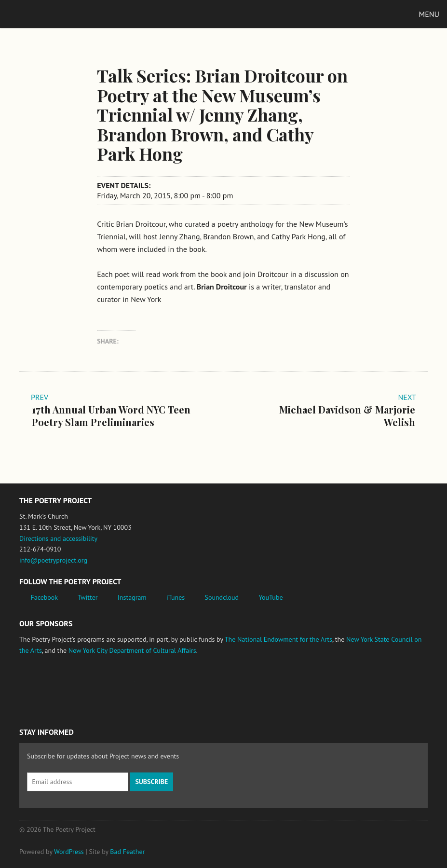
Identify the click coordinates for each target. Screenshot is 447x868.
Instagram (132, 597)
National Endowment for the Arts (46, 687)
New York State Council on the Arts (161, 687)
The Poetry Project (53, 14)
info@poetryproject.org (53, 560)
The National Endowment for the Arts (278, 639)
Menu (429, 14)
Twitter (88, 597)
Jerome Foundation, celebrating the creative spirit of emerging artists (108, 687)
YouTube (271, 597)
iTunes (176, 597)
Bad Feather (127, 852)
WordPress (69, 852)
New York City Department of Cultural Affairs (132, 650)
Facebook (45, 597)
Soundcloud (222, 597)
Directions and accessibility (58, 538)
